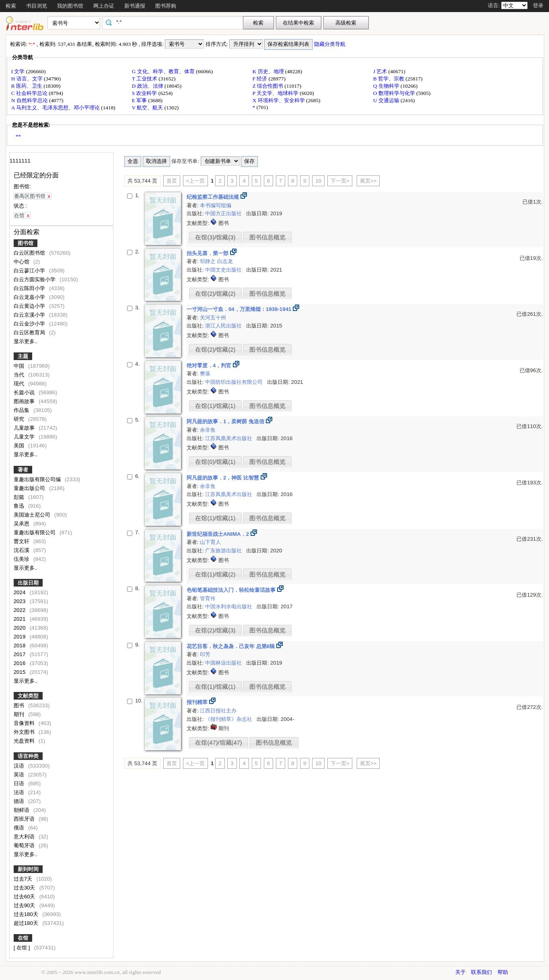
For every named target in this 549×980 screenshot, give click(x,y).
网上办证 (104, 6)
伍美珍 (22, 559)
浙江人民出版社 (224, 326)
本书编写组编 (216, 205)
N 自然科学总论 (30, 100)
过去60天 (25, 897)
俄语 (20, 828)
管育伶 (208, 598)
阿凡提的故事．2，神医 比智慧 (224, 478)
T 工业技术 (145, 79)
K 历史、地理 (269, 71)
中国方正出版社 (224, 213)
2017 (20, 654)
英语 (20, 775)
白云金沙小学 (30, 324)
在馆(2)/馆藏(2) (215, 294)
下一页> (340, 181)
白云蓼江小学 (30, 271)
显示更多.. (26, 341)
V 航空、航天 (148, 108)
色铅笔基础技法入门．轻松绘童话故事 (232, 590)
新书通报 (135, 6)
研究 (20, 419)
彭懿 (20, 497)
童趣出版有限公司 (35, 532)
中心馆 (22, 262)
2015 (20, 672)
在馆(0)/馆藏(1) (215, 462)
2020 (20, 628)
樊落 (205, 374)
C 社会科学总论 (30, 93)
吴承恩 (22, 524)
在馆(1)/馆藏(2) (215, 574)
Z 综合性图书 (269, 86)
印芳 (205, 654)
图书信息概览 (267, 237)
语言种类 (28, 756)
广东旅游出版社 (224, 551)
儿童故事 (25, 428)
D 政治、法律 (148, 86)
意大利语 (25, 837)
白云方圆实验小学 (35, 279)
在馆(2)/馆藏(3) (215, 630)
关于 (461, 972)
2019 (20, 637)
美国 (20, 446)
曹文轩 (22, 541)
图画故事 (25, 401)
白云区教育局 (30, 332)
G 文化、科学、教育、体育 (164, 71)
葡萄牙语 (25, 845)
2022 (20, 610)
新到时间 (28, 869)
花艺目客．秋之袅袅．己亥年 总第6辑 (231, 646)
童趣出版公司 (30, 488)
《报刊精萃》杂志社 (229, 719)
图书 (20, 705)
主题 (23, 356)
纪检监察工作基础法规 (214, 197)
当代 (20, 375)
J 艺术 (381, 71)
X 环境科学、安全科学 (279, 100)
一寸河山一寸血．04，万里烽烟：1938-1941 (240, 309)
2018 (20, 645)
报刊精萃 (198, 702)
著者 (23, 470)
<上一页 (196, 181)
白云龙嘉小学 (30, 297)
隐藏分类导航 (330, 44)
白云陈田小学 (30, 288)
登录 (538, 5)
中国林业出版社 (224, 663)
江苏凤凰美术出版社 (229, 438)
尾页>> (368, 181)
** (18, 136)
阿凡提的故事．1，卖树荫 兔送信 (226, 421)
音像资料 (25, 723)
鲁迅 (20, 506)
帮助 (503, 972)
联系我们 (481, 972)
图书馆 (26, 243)
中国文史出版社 (224, 270)
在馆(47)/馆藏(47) (218, 743)
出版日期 (28, 583)
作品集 (22, 410)
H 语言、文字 (28, 79)
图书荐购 (166, 6)
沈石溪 (22, 550)
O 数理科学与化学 (395, 93)
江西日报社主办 (218, 711)
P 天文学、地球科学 (276, 93)
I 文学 (19, 71)
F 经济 (261, 79)
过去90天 (25, 905)
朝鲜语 (22, 810)
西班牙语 (25, 819)
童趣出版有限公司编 (38, 479)
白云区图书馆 (30, 253)
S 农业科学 (145, 93)
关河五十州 (213, 318)
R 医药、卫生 (28, 86)
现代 (20, 384)
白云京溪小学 (30, 315)
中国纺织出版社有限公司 (235, 382)
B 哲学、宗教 (390, 79)
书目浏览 (37, 6)
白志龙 (225, 261)
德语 (20, 801)
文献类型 (28, 696)
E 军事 (140, 100)
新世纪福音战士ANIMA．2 (219, 534)
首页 (172, 181)
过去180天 (27, 914)
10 (318, 181)
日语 (20, 783)
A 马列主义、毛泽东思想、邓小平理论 (56, 108)
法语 (20, 792)
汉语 (20, 766)
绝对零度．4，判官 (210, 365)
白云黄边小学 (30, 306)
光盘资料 (25, 741)
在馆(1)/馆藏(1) (215, 406)
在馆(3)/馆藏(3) (215, 237)
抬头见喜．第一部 (208, 253)
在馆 (23, 938)
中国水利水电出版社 (229, 606)
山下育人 (210, 542)
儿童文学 (25, 437)
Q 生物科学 (387, 86)
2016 (20, 663)
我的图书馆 (70, 6)
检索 (11, 6)
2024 (20, 592)
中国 (20, 366)
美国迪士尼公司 (33, 515)
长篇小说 (25, 392)
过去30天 (25, 888)
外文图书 (25, 732)
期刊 (20, 714)
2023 (20, 601)
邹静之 (209, 261)
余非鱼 (208, 430)
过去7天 (24, 879)
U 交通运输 (387, 100)
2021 (20, 619)
